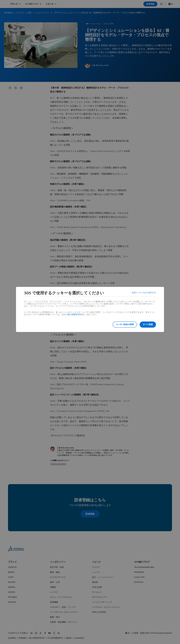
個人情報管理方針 (75, 315)
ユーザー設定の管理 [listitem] (123, 324)
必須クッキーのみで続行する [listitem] (143, 293)
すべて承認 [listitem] (148, 324)
